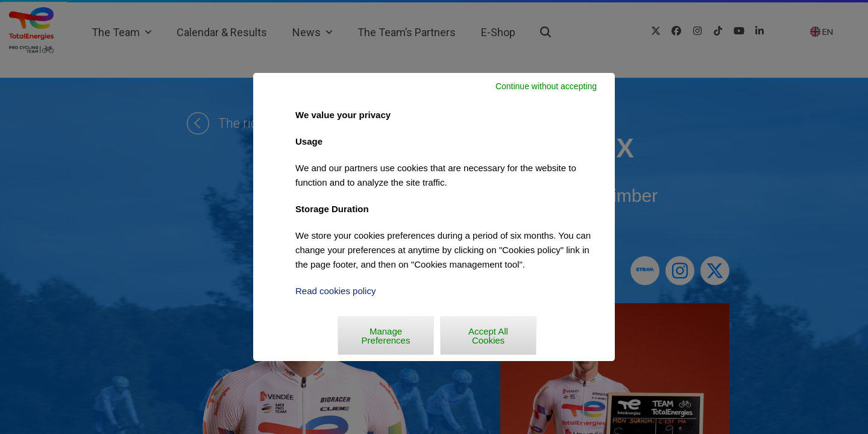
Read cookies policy (335, 291)
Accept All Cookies (488, 336)
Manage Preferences (386, 336)
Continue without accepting (546, 86)
